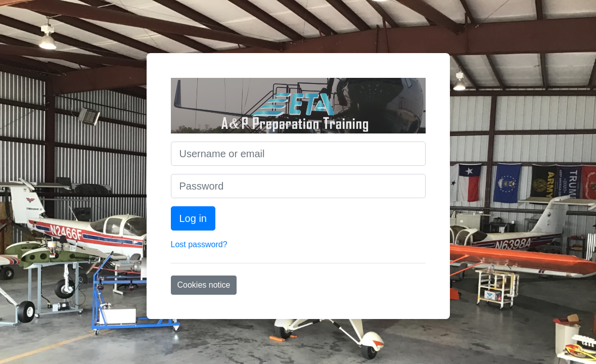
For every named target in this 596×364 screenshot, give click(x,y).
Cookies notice (204, 285)
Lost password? (199, 244)
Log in (193, 218)
